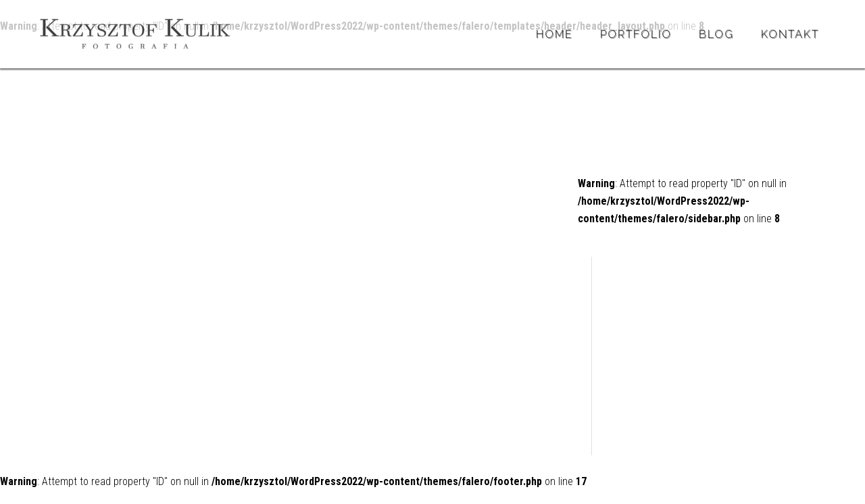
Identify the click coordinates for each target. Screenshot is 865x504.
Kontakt (790, 34)
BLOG (716, 34)
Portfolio (636, 34)
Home (554, 34)
